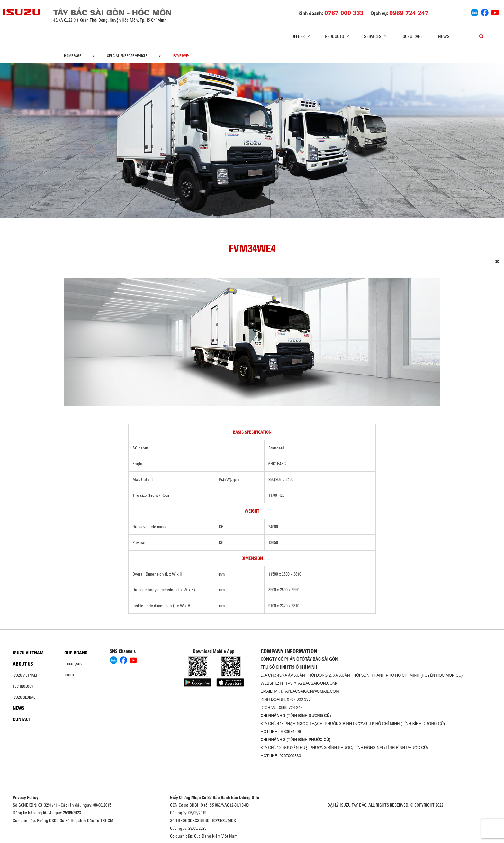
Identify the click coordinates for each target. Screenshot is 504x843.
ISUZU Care (412, 36)
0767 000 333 (299, 699)
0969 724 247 (291, 708)
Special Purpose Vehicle (127, 56)
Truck (69, 675)
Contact (22, 719)
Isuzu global (24, 697)
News (444, 36)
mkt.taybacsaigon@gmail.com (306, 691)
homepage (73, 56)
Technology (23, 686)
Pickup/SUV (73, 664)
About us (23, 664)
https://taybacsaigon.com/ (308, 683)
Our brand (76, 653)
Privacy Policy (26, 797)
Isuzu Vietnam (28, 653)
